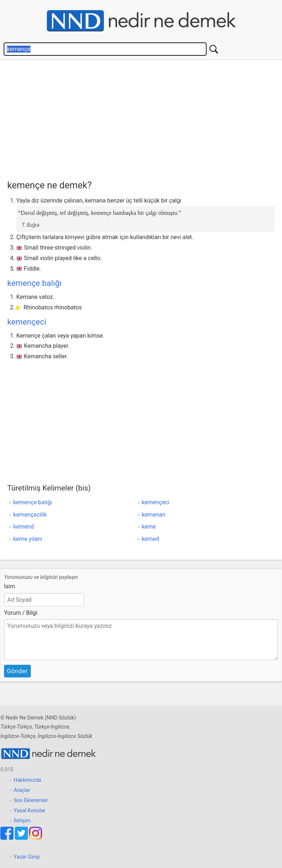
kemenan (154, 515)
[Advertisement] (145, 118)
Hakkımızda (27, 780)
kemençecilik (30, 515)
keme (149, 527)
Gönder (17, 671)
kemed (150, 539)
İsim (10, 586)
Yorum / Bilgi (21, 613)
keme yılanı (28, 539)
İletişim (22, 821)
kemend (24, 527)
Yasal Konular (30, 811)
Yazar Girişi (27, 857)
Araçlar (22, 790)
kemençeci (27, 322)
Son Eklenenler (31, 800)
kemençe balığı (34, 283)
